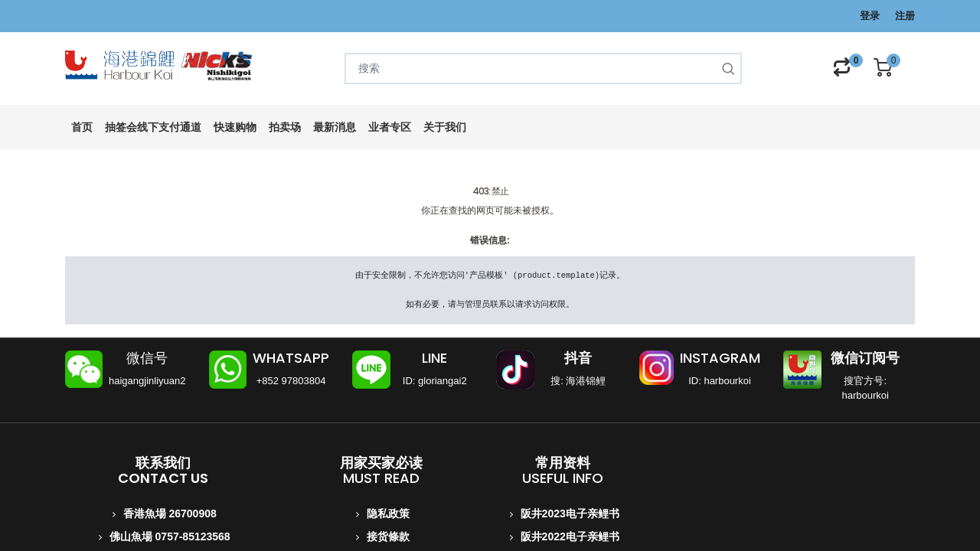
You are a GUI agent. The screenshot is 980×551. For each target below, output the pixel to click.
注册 (905, 16)
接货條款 (388, 536)
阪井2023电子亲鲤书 (570, 514)
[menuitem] (82, 127)
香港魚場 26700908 (170, 514)
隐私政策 (388, 514)
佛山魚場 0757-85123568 (170, 536)
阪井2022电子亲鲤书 (570, 536)
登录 (870, 16)
